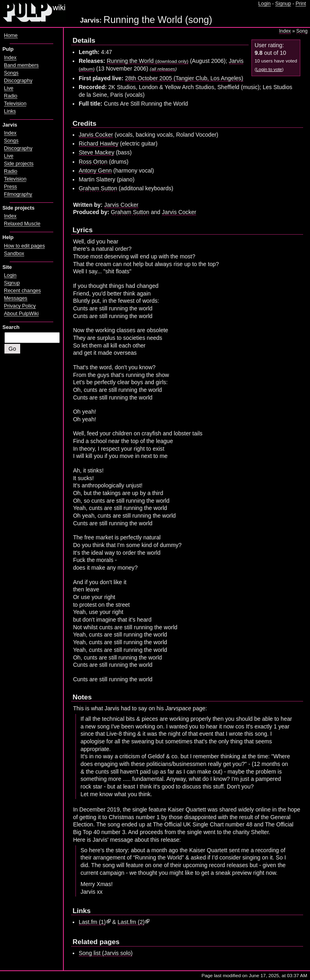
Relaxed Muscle (22, 224)
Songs (11, 73)
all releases (163, 69)
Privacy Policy (20, 306)
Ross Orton (93, 162)
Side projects (19, 164)
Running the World (147, 61)
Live (9, 88)
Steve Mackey (96, 152)
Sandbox (14, 254)
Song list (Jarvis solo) (106, 953)
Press (10, 187)
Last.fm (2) (131, 922)
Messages (16, 298)
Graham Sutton (98, 188)
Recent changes (23, 291)
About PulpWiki (21, 314)
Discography (18, 81)
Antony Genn (95, 171)
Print (301, 4)
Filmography (18, 194)
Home (11, 35)
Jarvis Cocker (96, 135)
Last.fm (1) (92, 922)
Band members (21, 65)
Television (15, 104)
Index (285, 31)
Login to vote (269, 69)
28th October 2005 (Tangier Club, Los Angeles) (184, 78)
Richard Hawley (98, 144)
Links (10, 111)
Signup (283, 4)
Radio (11, 96)
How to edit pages (24, 246)
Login (265, 4)
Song (302, 31)
